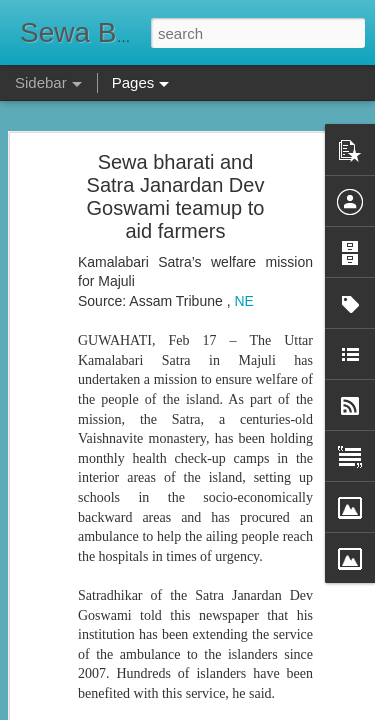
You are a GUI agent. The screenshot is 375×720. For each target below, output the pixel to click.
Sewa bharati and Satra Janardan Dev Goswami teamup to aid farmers (176, 160)
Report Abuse (308, 709)
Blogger (250, 709)
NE (243, 265)
